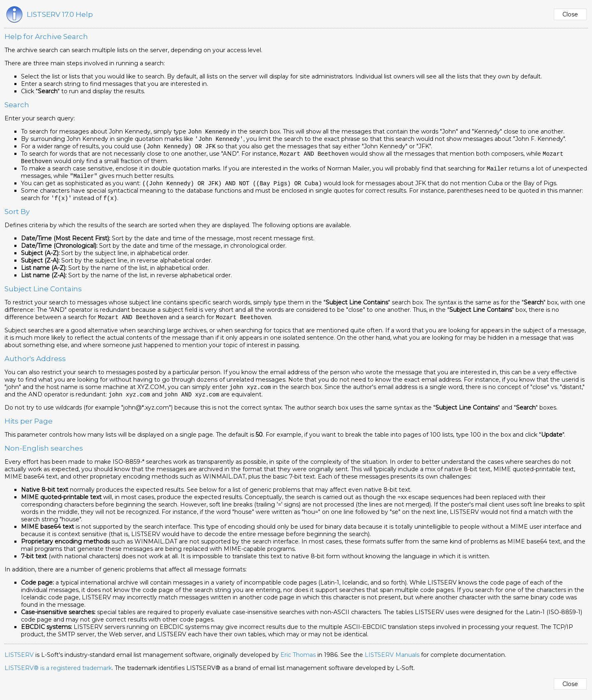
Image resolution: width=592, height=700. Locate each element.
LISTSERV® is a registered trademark (58, 673)
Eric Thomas (298, 660)
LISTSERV (19, 660)
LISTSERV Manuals (392, 660)
